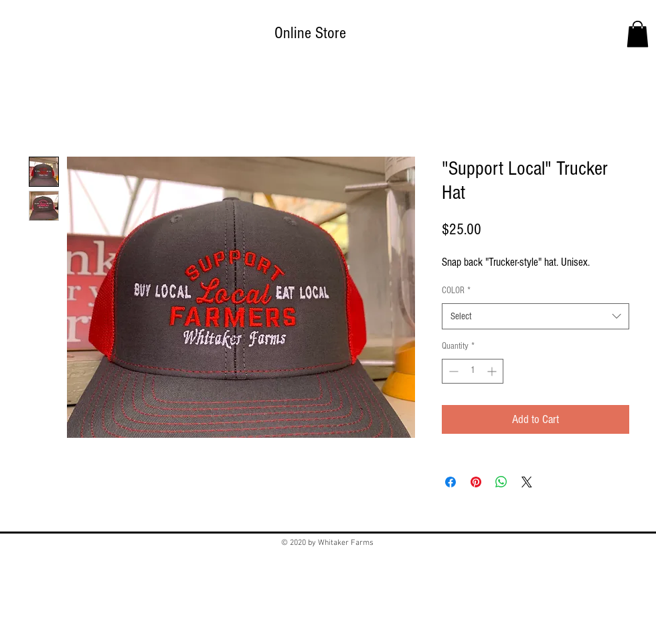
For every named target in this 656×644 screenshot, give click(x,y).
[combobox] (536, 316)
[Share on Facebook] (450, 482)
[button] (638, 34)
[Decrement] (452, 371)
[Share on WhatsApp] (501, 482)
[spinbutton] (473, 371)
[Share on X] (527, 482)
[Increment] (493, 371)
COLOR (456, 291)
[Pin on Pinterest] (476, 482)
